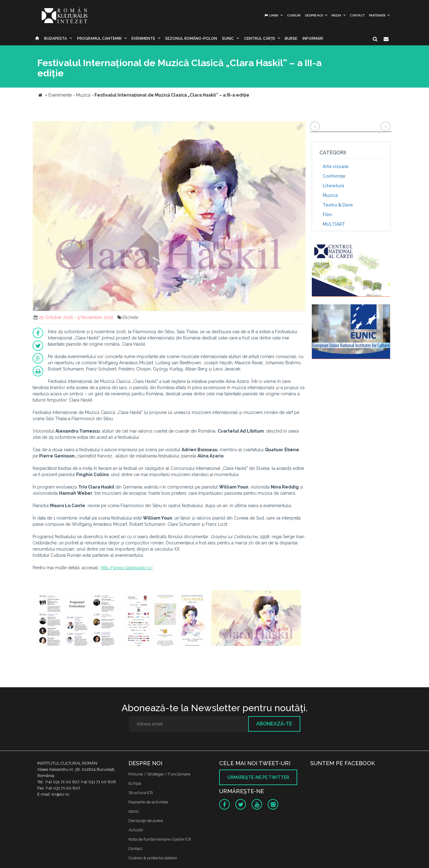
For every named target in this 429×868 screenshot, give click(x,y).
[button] (300, 127)
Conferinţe (334, 176)
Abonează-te (274, 724)
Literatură (333, 186)
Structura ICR (141, 793)
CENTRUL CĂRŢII (259, 39)
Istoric (134, 811)
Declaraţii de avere (146, 821)
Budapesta (55, 39)
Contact (357, 15)
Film (327, 215)
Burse (291, 39)
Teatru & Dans (338, 205)
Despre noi (314, 15)
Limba (271, 15)
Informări (313, 39)
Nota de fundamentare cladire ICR (160, 839)
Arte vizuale (336, 166)
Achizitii (136, 830)
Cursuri (294, 15)
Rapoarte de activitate (148, 802)
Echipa (135, 783)
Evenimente (143, 39)
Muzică (330, 195)
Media (336, 15)
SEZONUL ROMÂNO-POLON (191, 39)
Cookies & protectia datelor (153, 858)
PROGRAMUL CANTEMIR (99, 39)
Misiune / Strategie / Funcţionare (159, 774)
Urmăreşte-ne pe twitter (258, 777)
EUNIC (228, 39)
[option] (77, 619)
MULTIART (334, 224)
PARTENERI (377, 15)
